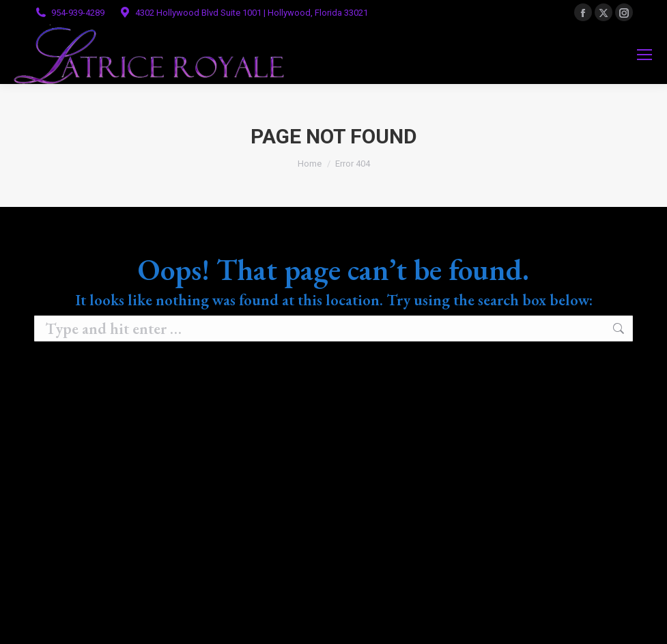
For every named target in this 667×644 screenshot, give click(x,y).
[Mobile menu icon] (644, 55)
